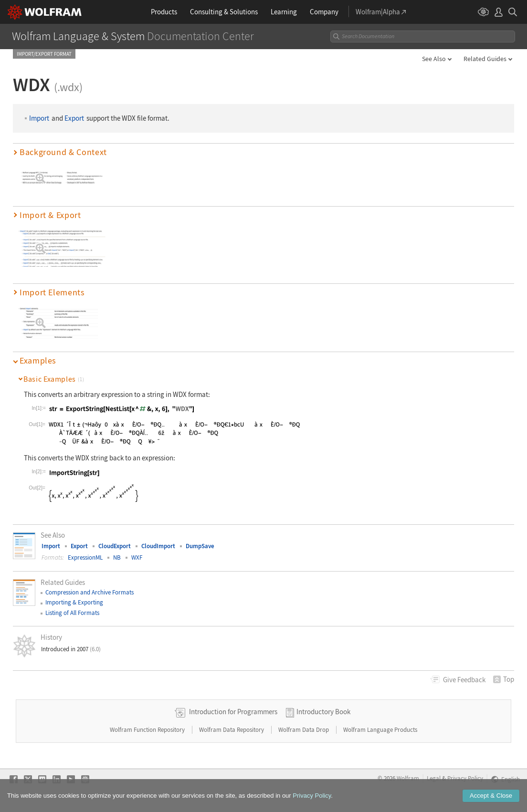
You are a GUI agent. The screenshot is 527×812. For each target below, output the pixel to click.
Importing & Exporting (74, 602)
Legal (434, 778)
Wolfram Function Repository (148, 730)
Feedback (464, 680)
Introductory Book (323, 712)
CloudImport (158, 546)
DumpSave (200, 546)
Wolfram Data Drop (304, 730)
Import (39, 118)
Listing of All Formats (72, 613)
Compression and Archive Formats (90, 592)
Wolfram (408, 778)
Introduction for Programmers (233, 712)
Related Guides (485, 59)
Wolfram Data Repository (232, 730)
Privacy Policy (465, 778)
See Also (434, 59)
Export (74, 118)
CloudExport (115, 546)
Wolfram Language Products (380, 730)
